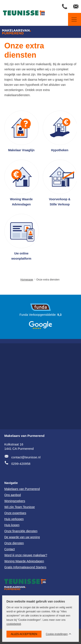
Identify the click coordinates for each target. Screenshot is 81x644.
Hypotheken (60, 150)
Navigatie (72, 19)
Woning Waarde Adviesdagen (21, 202)
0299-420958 (21, 464)
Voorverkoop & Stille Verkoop (60, 202)
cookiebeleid (14, 624)
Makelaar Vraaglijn (21, 150)
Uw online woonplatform (21, 256)
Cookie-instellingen (57, 634)
